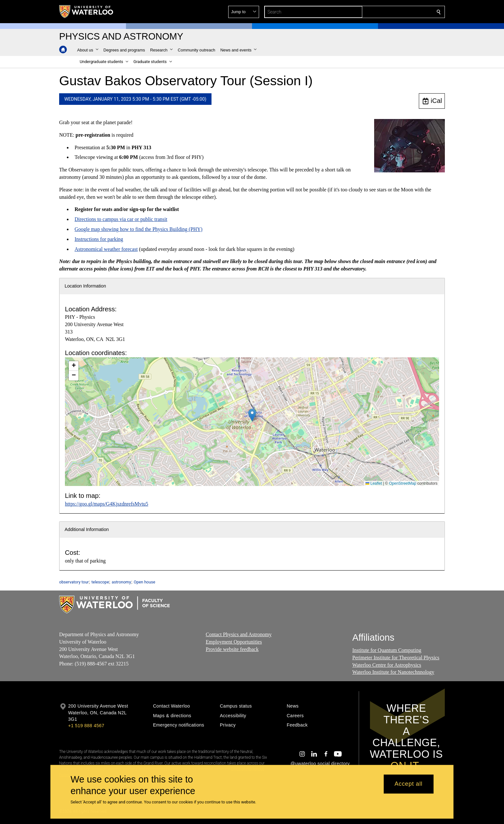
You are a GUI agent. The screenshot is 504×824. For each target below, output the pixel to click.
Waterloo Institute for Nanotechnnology (393, 672)
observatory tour (74, 582)
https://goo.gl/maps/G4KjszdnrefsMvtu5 (107, 504)
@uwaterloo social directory (320, 764)
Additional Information (87, 529)
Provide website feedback (232, 649)
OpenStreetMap (403, 483)
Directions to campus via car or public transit (121, 219)
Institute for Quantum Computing (387, 650)
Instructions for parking (99, 239)
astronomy (122, 582)
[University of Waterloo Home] (86, 12)
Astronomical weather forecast (106, 249)
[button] (392, 12)
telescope (100, 582)
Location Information (85, 286)
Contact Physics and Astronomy (239, 634)
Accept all (408, 784)
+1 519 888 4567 (86, 726)
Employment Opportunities (234, 642)
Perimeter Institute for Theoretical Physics (396, 658)
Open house (144, 582)
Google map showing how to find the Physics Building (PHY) (139, 229)
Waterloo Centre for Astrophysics (387, 665)
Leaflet (374, 483)
